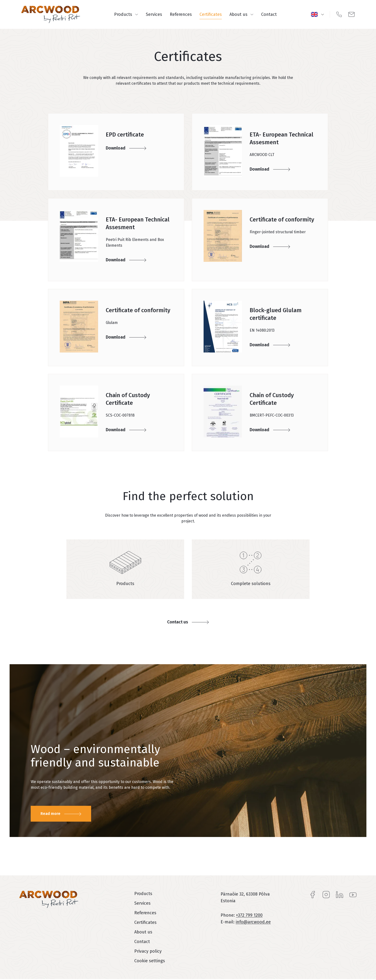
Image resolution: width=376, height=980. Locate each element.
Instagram (326, 895)
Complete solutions (251, 584)
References (181, 14)
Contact (269, 14)
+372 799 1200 (249, 915)
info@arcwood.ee (253, 922)
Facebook (313, 895)
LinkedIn (340, 895)
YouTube (353, 895)
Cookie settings (150, 961)
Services (154, 14)
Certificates (211, 14)
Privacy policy (148, 951)
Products (126, 14)
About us (241, 14)
